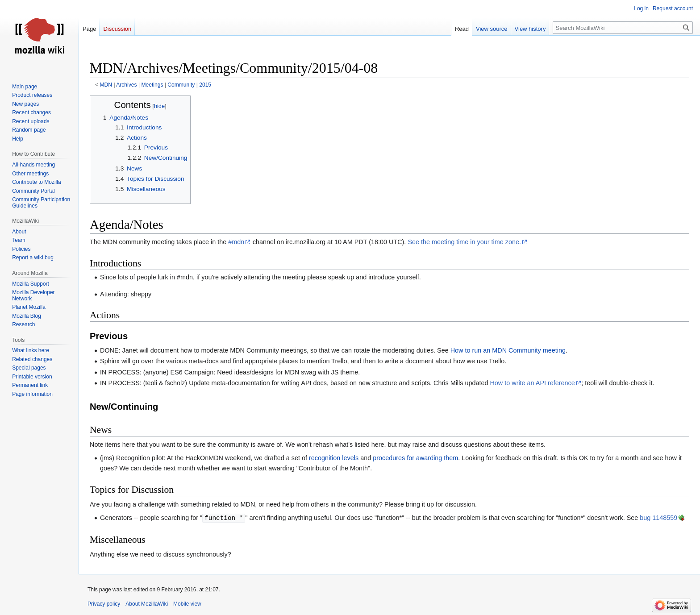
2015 (205, 85)
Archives (126, 85)
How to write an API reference (532, 383)
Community (181, 85)
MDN (106, 85)
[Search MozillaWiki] (623, 28)
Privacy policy (104, 604)
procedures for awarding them (415, 458)
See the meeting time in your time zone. (464, 242)
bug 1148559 (658, 518)
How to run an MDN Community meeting (508, 350)
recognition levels (334, 458)
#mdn (236, 242)
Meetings (152, 85)
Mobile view (187, 604)
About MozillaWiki (147, 604)
